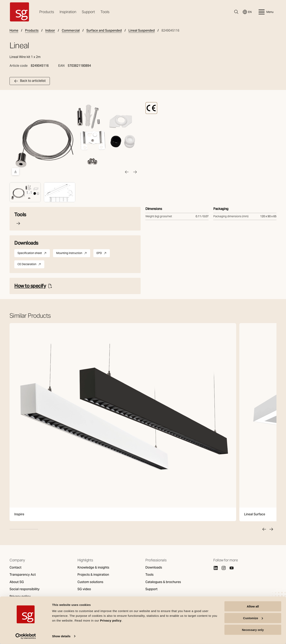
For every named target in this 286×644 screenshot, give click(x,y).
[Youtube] (232, 568)
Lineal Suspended (142, 31)
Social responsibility (25, 589)
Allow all (253, 606)
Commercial (71, 31)
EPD (103, 254)
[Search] (236, 12)
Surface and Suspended (104, 31)
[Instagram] (224, 568)
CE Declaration (31, 265)
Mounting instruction (73, 254)
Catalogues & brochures (163, 582)
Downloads (154, 568)
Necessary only (253, 630)
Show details (61, 636)
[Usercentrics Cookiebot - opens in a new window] (26, 636)
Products (47, 12)
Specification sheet (34, 254)
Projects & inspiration (93, 575)
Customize (253, 618)
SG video (84, 589)
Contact (15, 568)
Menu (266, 12)
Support (88, 12)
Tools (105, 12)
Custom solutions (90, 582)
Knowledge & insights (93, 568)
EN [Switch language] (247, 12)
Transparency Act (23, 575)
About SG (17, 582)
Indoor (50, 31)
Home (14, 31)
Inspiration (68, 12)
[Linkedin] (216, 568)
